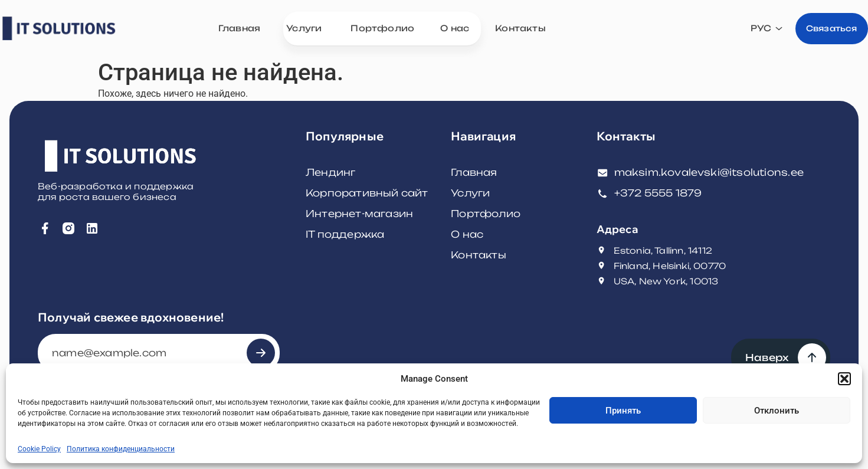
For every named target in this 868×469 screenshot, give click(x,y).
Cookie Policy (39, 449)
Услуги (470, 193)
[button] (844, 379)
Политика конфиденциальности (121, 449)
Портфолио (486, 214)
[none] (749, 29)
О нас (467, 234)
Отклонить (777, 411)
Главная (474, 172)
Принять (623, 411)
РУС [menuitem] (743, 29)
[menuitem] (749, 29)
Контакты (479, 255)
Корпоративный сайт (367, 193)
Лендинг (330, 172)
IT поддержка (345, 234)
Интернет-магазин (359, 214)
